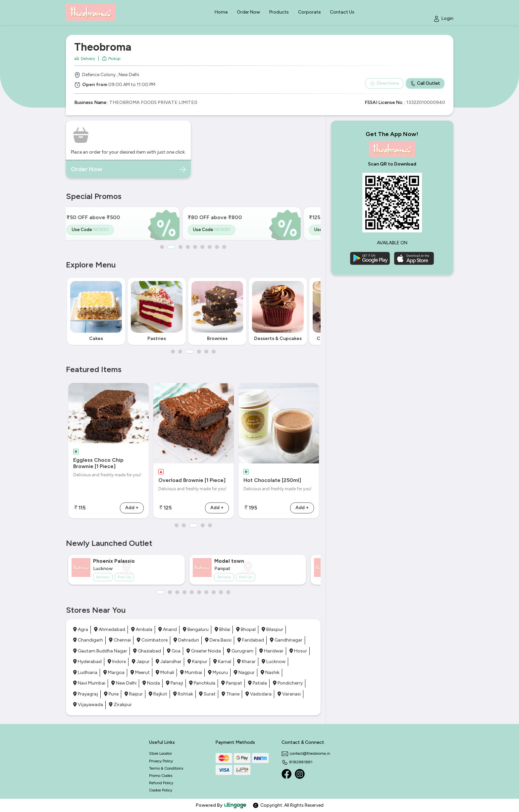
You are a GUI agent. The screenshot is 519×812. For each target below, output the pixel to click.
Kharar (246, 662)
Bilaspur (272, 629)
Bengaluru (196, 629)
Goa (174, 651)
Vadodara (259, 694)
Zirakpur (120, 705)
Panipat (232, 683)
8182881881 (297, 762)
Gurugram (240, 651)
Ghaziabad (147, 651)
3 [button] (181, 247)
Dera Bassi (218, 640)
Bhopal (246, 629)
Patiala (258, 683)
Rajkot (158, 694)
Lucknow (274, 662)
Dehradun (186, 640)
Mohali (165, 672)
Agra (81, 629)
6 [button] (203, 247)
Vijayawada (88, 705)
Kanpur (197, 662)
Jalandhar (169, 662)
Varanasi (289, 694)
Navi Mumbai (89, 683)
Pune (111, 694)
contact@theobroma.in (306, 753)
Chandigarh (88, 640)
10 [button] (228, 592)
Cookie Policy (161, 790)
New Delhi (124, 683)
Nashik (270, 672)
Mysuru (218, 672)
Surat (207, 694)
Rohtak (183, 694)
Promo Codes (161, 776)
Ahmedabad (110, 629)
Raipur (134, 694)
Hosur (298, 651)
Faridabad (251, 640)
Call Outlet (425, 83)
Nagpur (244, 672)
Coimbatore (152, 640)
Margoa (114, 672)
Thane (231, 694)
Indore (117, 662)
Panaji (175, 683)
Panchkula (202, 683)
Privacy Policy (161, 761)
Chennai (120, 640)
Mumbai (191, 672)
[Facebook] (286, 774)
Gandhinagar (286, 640)
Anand (168, 629)
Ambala (142, 629)
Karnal (222, 662)
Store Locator (160, 753)
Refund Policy (161, 783)
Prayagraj (86, 694)
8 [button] (217, 247)
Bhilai (222, 629)
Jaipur (141, 662)
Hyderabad (87, 662)
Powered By (221, 805)
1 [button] (162, 247)
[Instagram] (300, 774)
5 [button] (195, 247)
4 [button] (188, 247)
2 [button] (171, 247)
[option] (127, 223)
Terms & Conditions (166, 768)
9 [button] (225, 247)
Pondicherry (288, 683)
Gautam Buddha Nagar (100, 651)
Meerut (140, 672)
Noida (151, 683)
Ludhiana (85, 672)
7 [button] (210, 247)
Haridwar (271, 651)
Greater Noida (204, 651)
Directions (384, 83)
